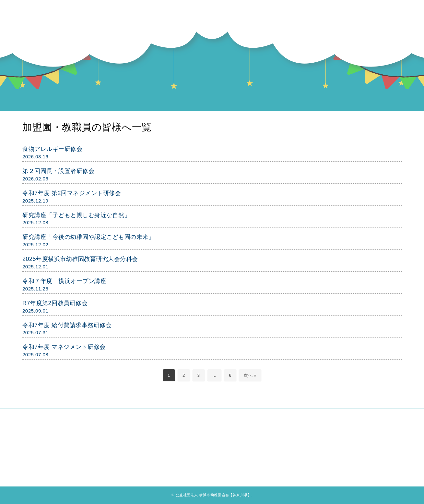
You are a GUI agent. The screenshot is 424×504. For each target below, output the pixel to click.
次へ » (250, 375)
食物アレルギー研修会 (52, 149)
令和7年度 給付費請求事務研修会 (67, 325)
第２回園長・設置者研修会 (58, 171)
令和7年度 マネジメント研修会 (64, 347)
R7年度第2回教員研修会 (55, 303)
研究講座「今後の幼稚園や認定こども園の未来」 (88, 237)
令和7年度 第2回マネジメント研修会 (72, 193)
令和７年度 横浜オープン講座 (64, 281)
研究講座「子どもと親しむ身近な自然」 (76, 215)
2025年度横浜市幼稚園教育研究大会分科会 (80, 259)
